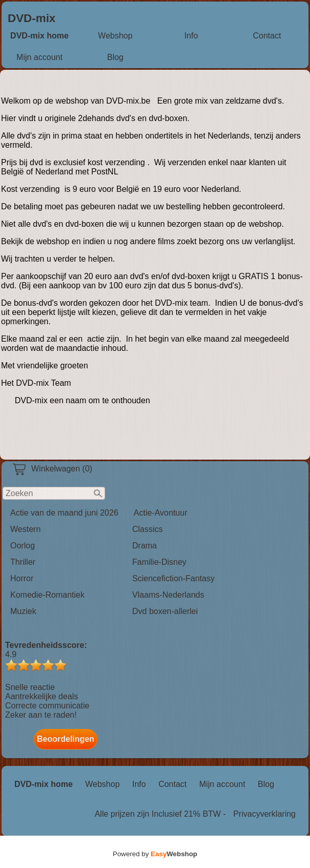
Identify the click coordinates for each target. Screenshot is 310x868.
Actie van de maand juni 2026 (64, 513)
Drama (144, 546)
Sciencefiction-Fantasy (173, 578)
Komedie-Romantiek (47, 595)
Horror (22, 578)
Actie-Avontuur (161, 513)
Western (25, 529)
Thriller (23, 562)
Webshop (115, 36)
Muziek (23, 611)
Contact (267, 36)
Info (191, 36)
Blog (115, 57)
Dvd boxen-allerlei (165, 611)
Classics (148, 529)
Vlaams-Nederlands (168, 595)
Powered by (155, 854)
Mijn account (39, 57)
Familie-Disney (159, 562)
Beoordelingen (66, 739)
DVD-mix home (39, 36)
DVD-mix (32, 18)
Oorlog (23, 546)
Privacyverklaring (264, 814)
